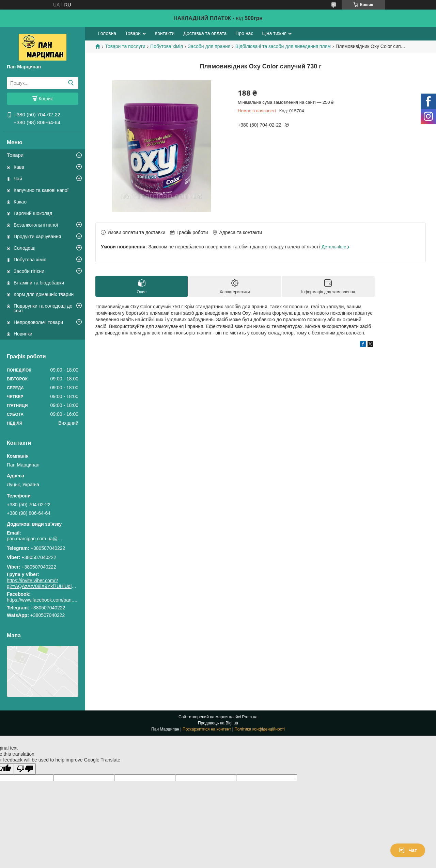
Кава (19, 167)
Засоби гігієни (29, 271)
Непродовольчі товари (38, 322)
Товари (15, 155)
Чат (408, 850)
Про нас (244, 33)
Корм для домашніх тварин (44, 294)
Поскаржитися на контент (207, 729)
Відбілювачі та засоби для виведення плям (283, 46)
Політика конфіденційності (260, 729)
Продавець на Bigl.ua (218, 723)
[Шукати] (71, 83)
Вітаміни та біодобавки (39, 283)
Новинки (23, 334)
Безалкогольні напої (36, 225)
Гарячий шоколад (33, 213)
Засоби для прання (209, 46)
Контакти (165, 33)
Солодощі (25, 248)
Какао (20, 202)
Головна (107, 33)
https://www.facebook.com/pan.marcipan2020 (55, 600)
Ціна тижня (274, 33)
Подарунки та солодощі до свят (43, 308)
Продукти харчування (37, 236)
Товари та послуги (125, 46)
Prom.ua (250, 717)
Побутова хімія (30, 260)
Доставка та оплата (205, 33)
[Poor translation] (25, 769)
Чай (18, 179)
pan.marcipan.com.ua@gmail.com (36, 539)
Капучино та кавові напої (41, 190)
